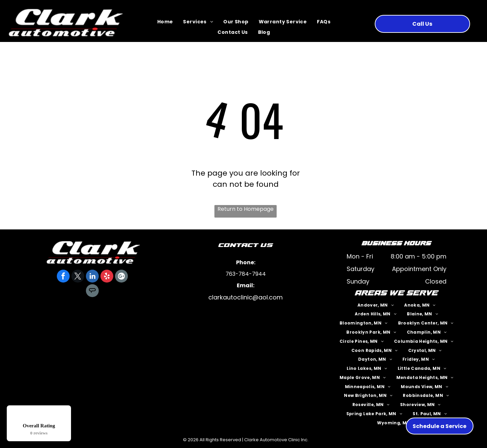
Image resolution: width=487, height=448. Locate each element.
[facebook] (63, 277)
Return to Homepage (246, 209)
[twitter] (78, 277)
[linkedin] (92, 277)
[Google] (121, 277)
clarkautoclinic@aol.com (246, 297)
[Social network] (92, 292)
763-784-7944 (246, 274)
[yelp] (107, 277)
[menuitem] (165, 22)
